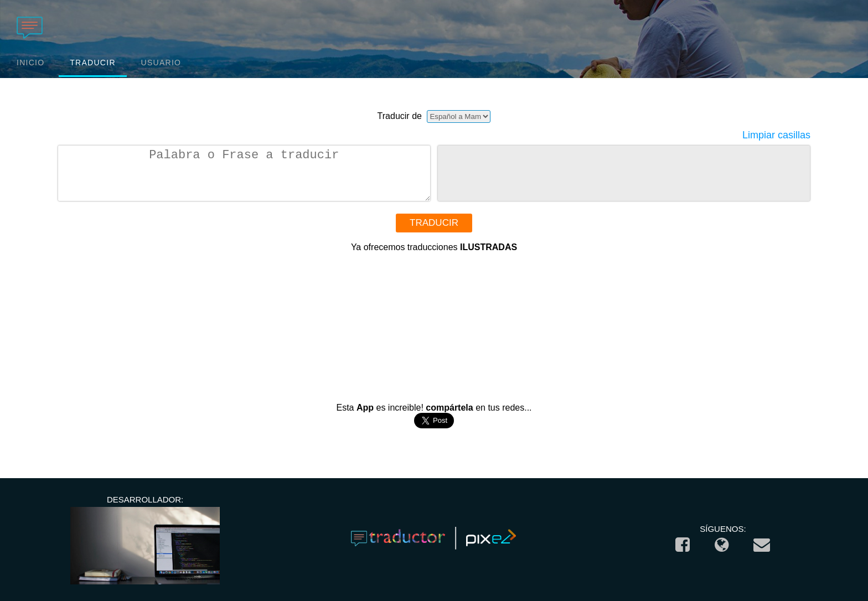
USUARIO (161, 63)
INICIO (30, 63)
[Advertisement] (434, 322)
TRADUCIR (93, 63)
